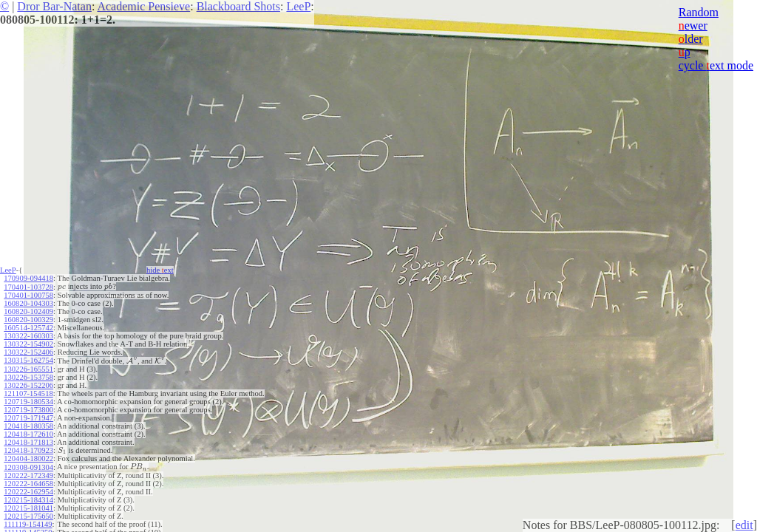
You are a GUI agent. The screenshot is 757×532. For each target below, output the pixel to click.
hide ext (160, 270)
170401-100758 (28, 294)
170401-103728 (28, 286)
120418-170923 (28, 449)
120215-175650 (28, 514)
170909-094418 (28, 278)
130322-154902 (28, 343)
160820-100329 (28, 319)
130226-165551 (28, 368)
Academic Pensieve (143, 6)
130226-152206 (28, 384)
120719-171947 (28, 416)
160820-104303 (28, 303)
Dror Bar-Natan (54, 6)
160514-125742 (28, 327)
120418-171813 (28, 441)
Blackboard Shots (238, 6)
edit (744, 525)
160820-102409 (28, 311)
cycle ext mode (716, 65)
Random (699, 12)
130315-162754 (28, 359)
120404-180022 (28, 457)
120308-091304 (28, 465)
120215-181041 (28, 506)
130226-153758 (28, 376)
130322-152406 (28, 351)
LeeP (298, 6)
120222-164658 (28, 481)
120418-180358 (28, 424)
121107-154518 (28, 392)
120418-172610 (28, 433)
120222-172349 (28, 473)
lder (691, 39)
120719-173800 (28, 408)
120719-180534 (28, 400)
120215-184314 (28, 498)
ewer (693, 25)
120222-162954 (28, 490)
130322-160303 (28, 335)
